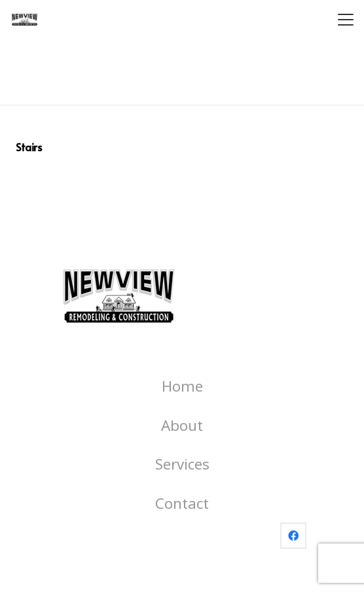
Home (182, 386)
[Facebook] (293, 536)
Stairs (28, 147)
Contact (182, 503)
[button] (346, 20)
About (182, 425)
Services (182, 464)
